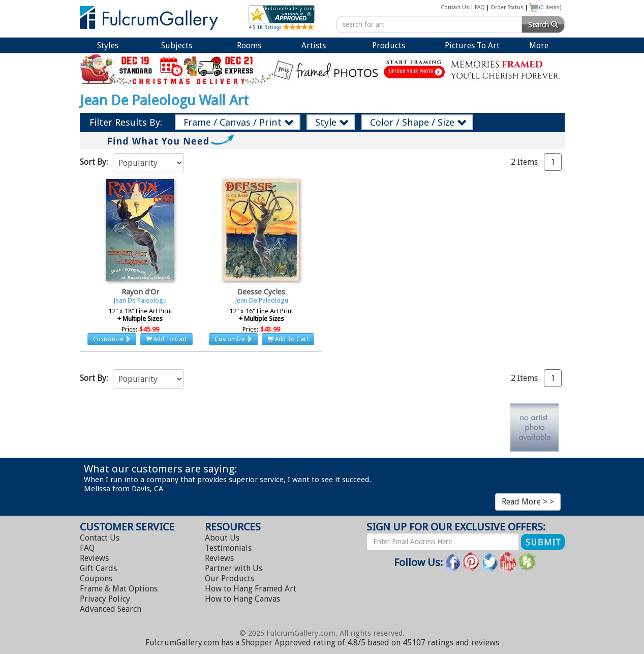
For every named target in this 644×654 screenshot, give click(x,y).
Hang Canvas (242, 599)
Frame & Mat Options (119, 589)
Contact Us (455, 7)
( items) (550, 7)
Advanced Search (111, 609)
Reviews (94, 558)
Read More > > (528, 502)
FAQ (480, 7)
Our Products (229, 578)
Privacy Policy (105, 599)
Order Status (507, 7)
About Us (222, 538)
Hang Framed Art (251, 589)
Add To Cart (166, 339)
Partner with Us (234, 568)
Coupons (96, 578)
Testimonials (228, 548)
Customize (112, 339)
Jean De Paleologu (140, 300)
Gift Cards (98, 568)
